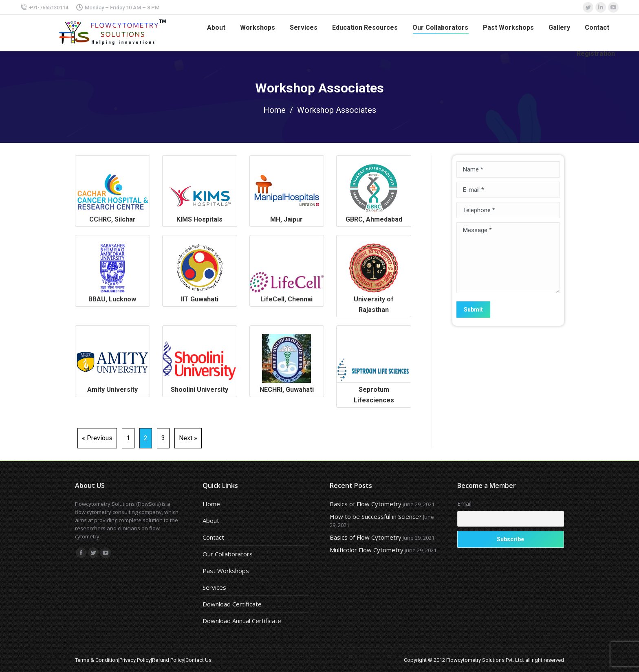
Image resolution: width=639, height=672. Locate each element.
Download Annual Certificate (242, 621)
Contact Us (198, 660)
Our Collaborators (228, 554)
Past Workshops (226, 571)
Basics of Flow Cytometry (366, 504)
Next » (188, 438)
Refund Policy (168, 660)
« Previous (97, 438)
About (211, 520)
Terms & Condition (97, 660)
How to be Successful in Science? (376, 516)
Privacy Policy (135, 660)
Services (214, 587)
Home (274, 110)
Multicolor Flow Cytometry (367, 550)
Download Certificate (232, 604)
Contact (213, 537)
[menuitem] (216, 28)
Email (464, 504)
